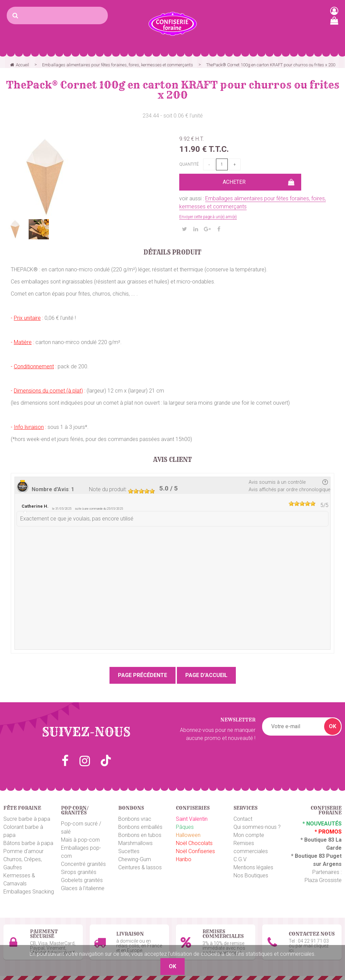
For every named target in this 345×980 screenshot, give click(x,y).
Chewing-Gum (135, 859)
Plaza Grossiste (323, 880)
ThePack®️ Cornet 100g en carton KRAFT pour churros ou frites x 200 (173, 90)
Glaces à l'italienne (83, 888)
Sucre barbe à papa (27, 819)
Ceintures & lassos (140, 867)
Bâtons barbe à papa (28, 843)
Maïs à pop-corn (80, 840)
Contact (243, 819)
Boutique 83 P (312, 856)
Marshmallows (135, 843)
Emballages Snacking (29, 892)
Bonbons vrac (135, 819)
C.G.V (240, 859)
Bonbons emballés (140, 827)
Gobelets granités (82, 880)
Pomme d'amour (23, 851)
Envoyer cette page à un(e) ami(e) (208, 217)
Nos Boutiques (251, 875)
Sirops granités (79, 872)
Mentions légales (253, 867)
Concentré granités (83, 864)
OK (333, 726)
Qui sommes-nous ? (257, 827)
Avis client (173, 460)
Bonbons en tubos (140, 835)
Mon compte (249, 835)
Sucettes (129, 851)
